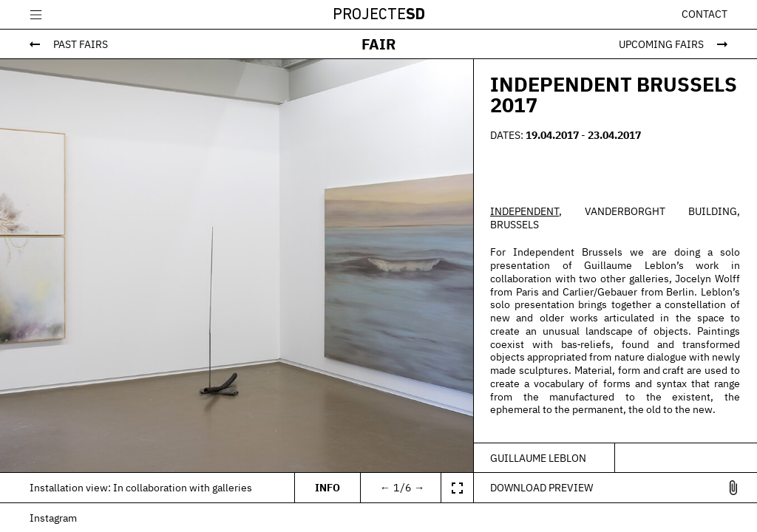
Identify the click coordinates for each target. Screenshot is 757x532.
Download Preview (542, 487)
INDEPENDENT (525, 211)
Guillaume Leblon (538, 458)
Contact (705, 14)
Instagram (53, 518)
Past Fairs (81, 44)
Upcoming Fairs (661, 44)
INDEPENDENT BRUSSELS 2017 (614, 95)
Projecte (379, 15)
